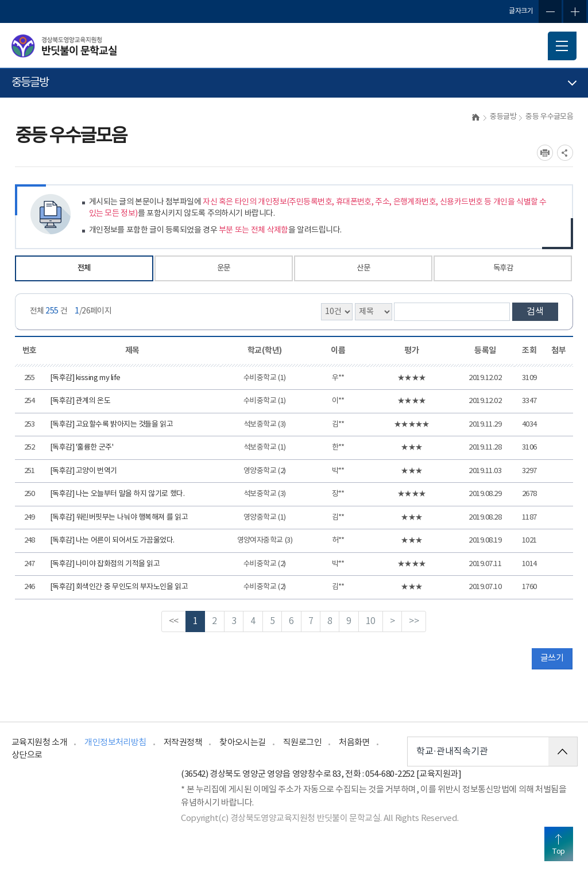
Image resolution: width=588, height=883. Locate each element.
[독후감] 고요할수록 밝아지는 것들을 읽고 (111, 425)
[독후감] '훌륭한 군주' (82, 448)
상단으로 (27, 755)
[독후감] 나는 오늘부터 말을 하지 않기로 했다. (117, 494)
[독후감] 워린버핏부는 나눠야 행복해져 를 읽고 (119, 518)
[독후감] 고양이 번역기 (84, 471)
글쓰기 (552, 658)
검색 (535, 312)
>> (414, 621)
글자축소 (550, 11)
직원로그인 (302, 743)
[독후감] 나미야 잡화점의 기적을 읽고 (105, 564)
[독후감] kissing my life (85, 378)
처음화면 (354, 743)
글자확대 (575, 11)
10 (371, 621)
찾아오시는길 (243, 743)
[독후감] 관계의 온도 (80, 401)
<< (174, 621)
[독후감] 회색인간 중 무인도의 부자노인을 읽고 (119, 587)
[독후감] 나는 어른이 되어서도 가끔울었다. (112, 541)
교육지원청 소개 (39, 743)
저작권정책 (183, 743)
